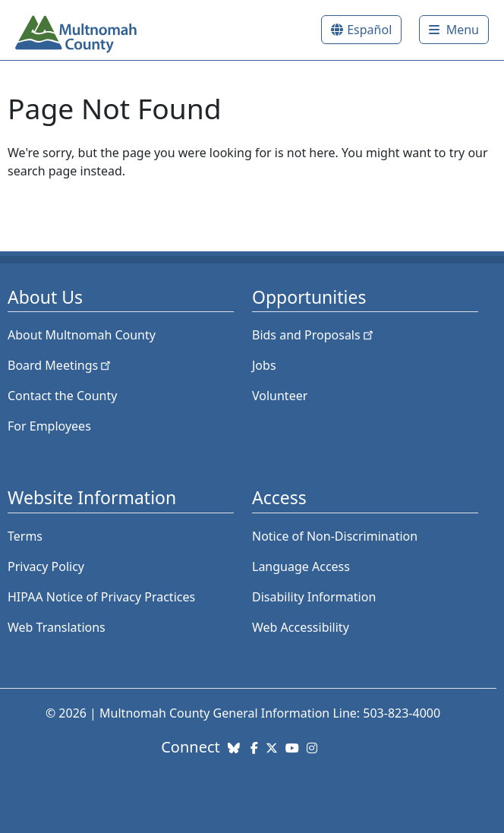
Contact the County (62, 396)
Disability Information (314, 597)
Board (60, 365)
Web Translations (57, 627)
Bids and (314, 335)
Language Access (301, 566)
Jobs (264, 365)
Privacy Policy (46, 566)
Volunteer (280, 396)
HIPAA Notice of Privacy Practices (101, 597)
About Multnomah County (82, 335)
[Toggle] (454, 30)
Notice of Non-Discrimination (335, 536)
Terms (25, 536)
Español (369, 30)
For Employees (49, 426)
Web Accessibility (301, 627)
